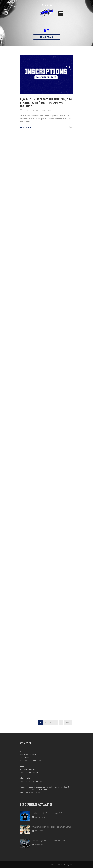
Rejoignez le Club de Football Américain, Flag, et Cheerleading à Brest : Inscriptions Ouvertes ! (46, 103)
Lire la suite (25, 127)
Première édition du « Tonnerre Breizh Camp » (52, 827)
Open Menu (61, 14)
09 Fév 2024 (39, 831)
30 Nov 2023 (40, 845)
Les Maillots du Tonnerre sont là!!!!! (47, 813)
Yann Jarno (68, 864)
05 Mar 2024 (40, 817)
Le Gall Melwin (45, 110)
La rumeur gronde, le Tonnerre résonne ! (50, 841)
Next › (68, 723)
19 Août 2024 (29, 110)
